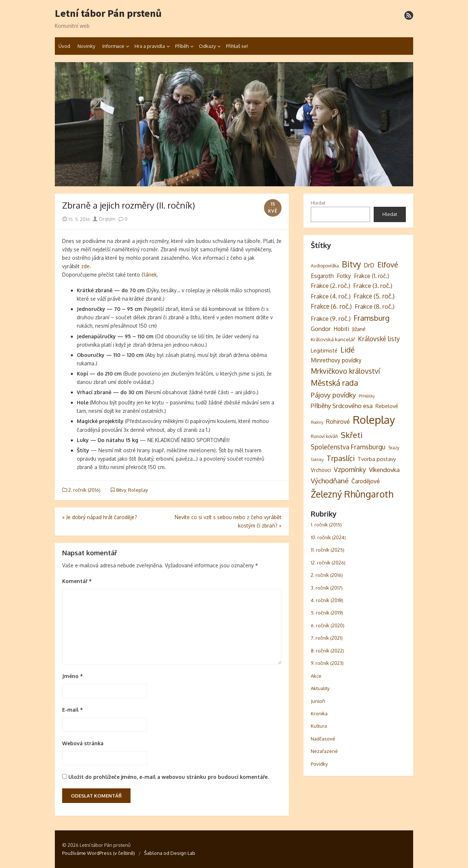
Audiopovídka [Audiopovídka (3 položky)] (325, 266)
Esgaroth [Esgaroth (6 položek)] (322, 276)
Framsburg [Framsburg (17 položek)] (371, 318)
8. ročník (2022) (327, 651)
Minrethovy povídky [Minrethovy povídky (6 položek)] (336, 360)
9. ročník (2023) (327, 663)
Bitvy (121, 490)
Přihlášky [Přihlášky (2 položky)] (367, 396)
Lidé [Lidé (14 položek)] (348, 350)
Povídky (319, 764)
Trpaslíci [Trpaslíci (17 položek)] (341, 458)
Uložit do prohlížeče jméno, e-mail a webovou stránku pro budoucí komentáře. (169, 777)
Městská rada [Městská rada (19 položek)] (334, 383)
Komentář (77, 581)
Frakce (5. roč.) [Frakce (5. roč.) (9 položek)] (374, 296)
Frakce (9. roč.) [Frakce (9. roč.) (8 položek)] (331, 318)
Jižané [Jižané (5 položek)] (359, 329)
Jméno (73, 676)
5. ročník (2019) (327, 613)
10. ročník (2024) (328, 537)
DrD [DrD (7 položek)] (369, 265)
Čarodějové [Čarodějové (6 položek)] (366, 481)
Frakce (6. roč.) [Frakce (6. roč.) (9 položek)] (331, 306)
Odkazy (207, 46)
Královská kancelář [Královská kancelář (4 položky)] (333, 339)
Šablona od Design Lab (170, 853)
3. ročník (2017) (327, 588)
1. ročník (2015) (326, 525)
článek (149, 275)
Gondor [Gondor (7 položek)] (321, 329)
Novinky (86, 46)
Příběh (182, 46)
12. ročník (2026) (328, 563)
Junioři (318, 701)
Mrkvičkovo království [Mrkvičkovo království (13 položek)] (345, 371)
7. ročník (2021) (327, 638)
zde (85, 266)
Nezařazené (324, 751)
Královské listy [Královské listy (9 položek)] (379, 339)
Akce (316, 676)
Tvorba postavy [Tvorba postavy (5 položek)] (377, 459)
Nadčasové (323, 739)
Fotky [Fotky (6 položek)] (344, 276)
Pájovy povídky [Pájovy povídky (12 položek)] (333, 395)
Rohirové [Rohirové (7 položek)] (338, 422)
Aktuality (320, 688)
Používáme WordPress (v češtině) (99, 853)
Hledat (318, 203)
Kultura (319, 726)
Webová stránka (83, 743)
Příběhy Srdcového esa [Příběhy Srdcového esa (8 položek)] (342, 406)
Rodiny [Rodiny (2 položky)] (317, 422)
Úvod (64, 46)
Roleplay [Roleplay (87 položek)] (374, 420)
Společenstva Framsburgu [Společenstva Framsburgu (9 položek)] (348, 447)
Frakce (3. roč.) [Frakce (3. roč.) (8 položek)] (373, 285)
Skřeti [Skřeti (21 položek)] (352, 435)
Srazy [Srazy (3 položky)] (394, 448)
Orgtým (104, 219)
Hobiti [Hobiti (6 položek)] (341, 329)
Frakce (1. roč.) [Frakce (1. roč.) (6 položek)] (371, 276)
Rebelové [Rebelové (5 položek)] (387, 406)
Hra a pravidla (150, 46)
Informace (113, 46)
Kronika (319, 713)
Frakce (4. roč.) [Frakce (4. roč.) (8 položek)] (331, 296)
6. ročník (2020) (328, 625)
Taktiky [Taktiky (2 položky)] (317, 460)
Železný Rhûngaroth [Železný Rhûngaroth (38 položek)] (352, 494)
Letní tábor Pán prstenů (108, 14)
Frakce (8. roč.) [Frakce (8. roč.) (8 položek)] (375, 306)
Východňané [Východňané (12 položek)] (330, 481)
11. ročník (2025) (328, 550)
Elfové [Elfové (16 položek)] (388, 264)
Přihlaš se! (237, 46)
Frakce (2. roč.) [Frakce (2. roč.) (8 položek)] (331, 285)
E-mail (73, 710)
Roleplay (138, 490)
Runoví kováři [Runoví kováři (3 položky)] (324, 436)
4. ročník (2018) (327, 600)
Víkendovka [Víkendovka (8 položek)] (384, 470)
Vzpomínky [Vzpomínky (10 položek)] (350, 469)
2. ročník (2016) (84, 490)
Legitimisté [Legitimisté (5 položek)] (324, 350)
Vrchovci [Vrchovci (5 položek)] (321, 470)
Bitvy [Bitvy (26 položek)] (351, 264)
